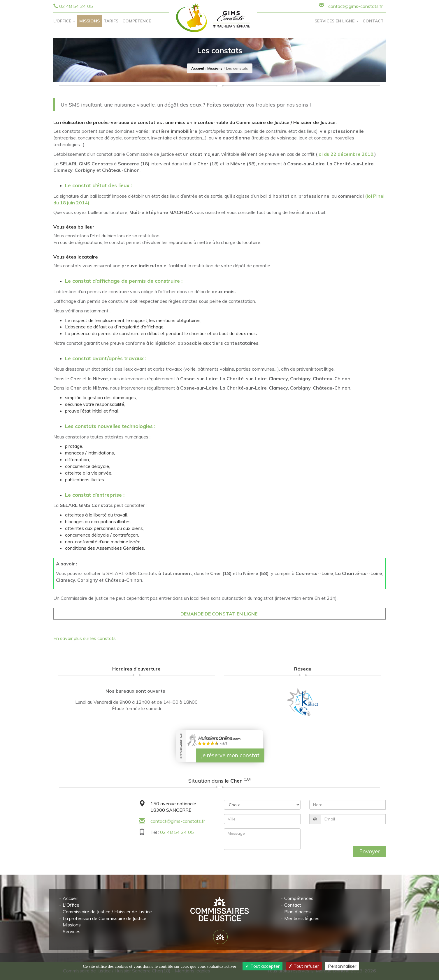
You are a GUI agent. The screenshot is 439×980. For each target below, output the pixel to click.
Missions (89, 21)
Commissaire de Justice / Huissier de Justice (107, 912)
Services (72, 931)
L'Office (71, 905)
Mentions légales (302, 918)
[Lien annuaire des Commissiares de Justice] (220, 937)
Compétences (299, 898)
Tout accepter (262, 966)
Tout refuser (304, 966)
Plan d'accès (297, 912)
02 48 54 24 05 (76, 6)
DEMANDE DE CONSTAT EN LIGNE (219, 614)
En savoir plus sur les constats (85, 638)
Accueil (197, 68)
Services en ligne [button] (337, 21)
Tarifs (111, 21)
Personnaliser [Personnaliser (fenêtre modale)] (342, 966)
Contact (373, 21)
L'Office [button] (64, 21)
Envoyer (369, 851)
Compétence (137, 21)
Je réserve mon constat (230, 755)
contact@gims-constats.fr (178, 821)
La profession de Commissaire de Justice (105, 918)
